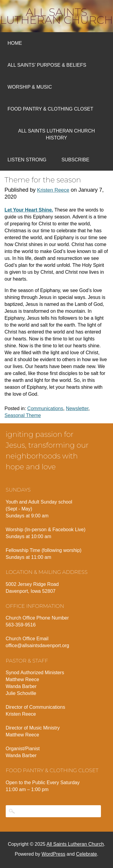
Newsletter (77, 408)
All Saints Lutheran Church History (56, 134)
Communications (45, 408)
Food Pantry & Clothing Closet (50, 109)
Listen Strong (27, 160)
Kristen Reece (53, 190)
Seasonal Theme (23, 415)
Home (15, 43)
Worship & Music (30, 87)
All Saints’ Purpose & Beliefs (47, 65)
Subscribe (75, 160)
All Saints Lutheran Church (56, 16)
